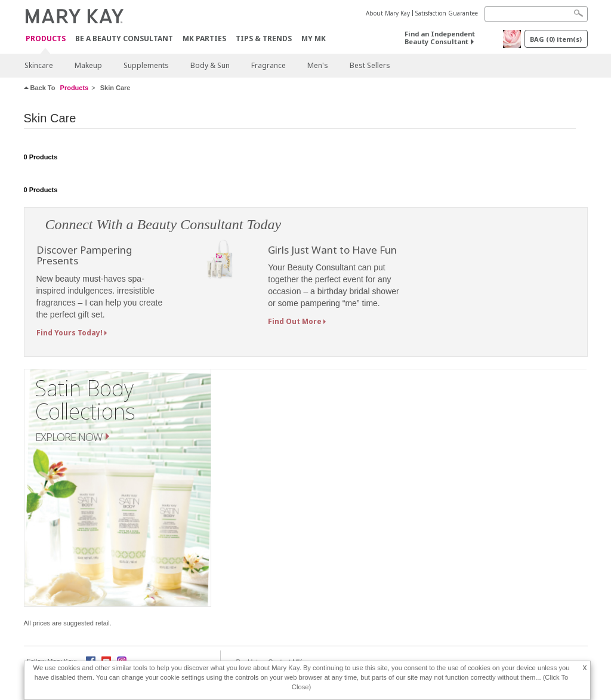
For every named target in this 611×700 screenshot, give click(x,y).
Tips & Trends (264, 38)
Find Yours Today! (70, 333)
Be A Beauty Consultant (124, 38)
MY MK (314, 38)
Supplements (146, 65)
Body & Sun (210, 65)
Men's (318, 65)
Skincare (39, 65)
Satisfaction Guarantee (447, 13)
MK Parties (204, 38)
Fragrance (269, 65)
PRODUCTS (46, 39)
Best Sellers (370, 65)
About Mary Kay (388, 13)
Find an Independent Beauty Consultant (440, 38)
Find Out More (295, 321)
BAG (556, 39)
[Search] (536, 14)
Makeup (88, 65)
